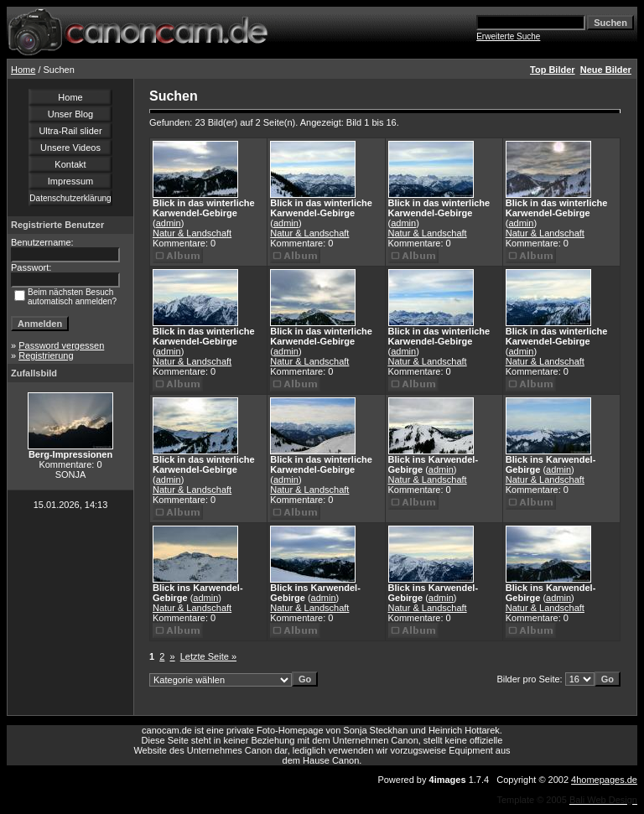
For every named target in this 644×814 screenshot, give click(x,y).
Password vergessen (61, 345)
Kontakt (70, 164)
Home (23, 70)
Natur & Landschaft (192, 233)
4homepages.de (604, 780)
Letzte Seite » (208, 656)
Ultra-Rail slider (70, 131)
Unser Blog (70, 114)
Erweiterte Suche (508, 36)
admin (169, 223)
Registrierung (46, 355)
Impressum (70, 181)
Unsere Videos (70, 148)
